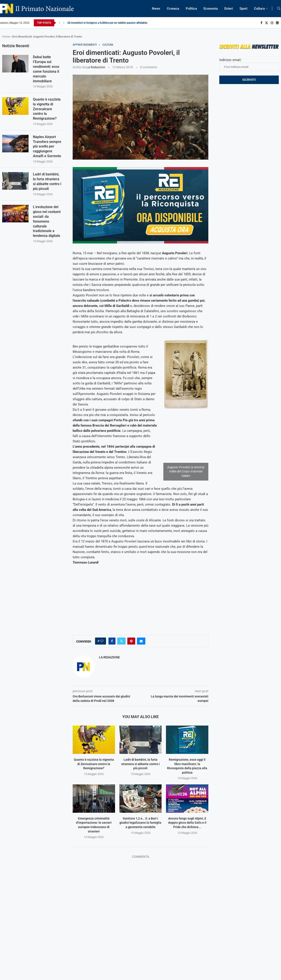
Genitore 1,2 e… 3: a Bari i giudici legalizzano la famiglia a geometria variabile (140, 823)
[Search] (279, 9)
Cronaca (173, 9)
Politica (191, 9)
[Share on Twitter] (121, 641)
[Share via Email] (141, 641)
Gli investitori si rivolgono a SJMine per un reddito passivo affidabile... (108, 23)
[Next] (64, 23)
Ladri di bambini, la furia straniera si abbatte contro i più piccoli (140, 764)
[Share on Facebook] (112, 641)
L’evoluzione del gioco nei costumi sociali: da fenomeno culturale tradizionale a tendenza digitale (47, 224)
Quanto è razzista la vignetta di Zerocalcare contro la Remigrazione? (94, 764)
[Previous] (59, 23)
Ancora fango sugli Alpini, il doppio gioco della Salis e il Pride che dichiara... (187, 823)
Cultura (259, 9)
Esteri (229, 9)
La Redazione (96, 67)
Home (6, 37)
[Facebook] (261, 23)
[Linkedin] (277, 23)
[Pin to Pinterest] (131, 641)
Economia (211, 9)
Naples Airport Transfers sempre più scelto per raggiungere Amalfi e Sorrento (47, 148)
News (156, 9)
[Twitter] (267, 23)
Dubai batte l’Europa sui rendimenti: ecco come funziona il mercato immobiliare (46, 69)
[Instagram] (272, 23)
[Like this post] (102, 641)
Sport (243, 9)
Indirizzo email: (249, 65)
